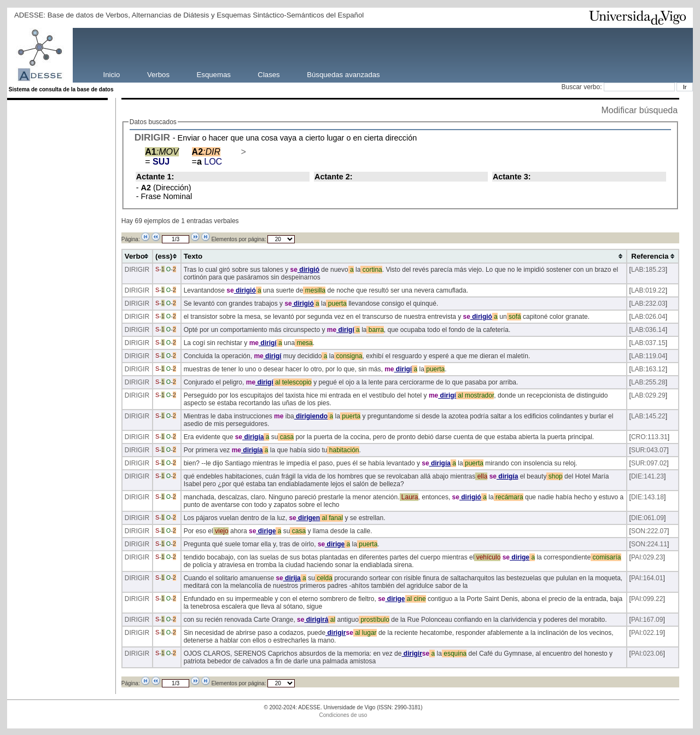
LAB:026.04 (648, 317)
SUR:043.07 (649, 450)
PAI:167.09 (647, 620)
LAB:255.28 (648, 382)
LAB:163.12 (648, 369)
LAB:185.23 (648, 270)
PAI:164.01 (647, 578)
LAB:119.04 (648, 356)
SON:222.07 (649, 531)
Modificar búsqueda (639, 110)
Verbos (158, 74)
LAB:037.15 (648, 343)
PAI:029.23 (647, 557)
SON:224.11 (649, 544)
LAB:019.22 (648, 290)
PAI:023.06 (647, 654)
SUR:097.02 (649, 463)
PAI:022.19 (647, 633)
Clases (269, 74)
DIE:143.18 (647, 497)
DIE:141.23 (647, 476)
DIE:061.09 (647, 518)
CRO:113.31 (649, 437)
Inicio (112, 74)
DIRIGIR (152, 137)
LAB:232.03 (648, 304)
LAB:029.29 (648, 395)
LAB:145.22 (648, 416)
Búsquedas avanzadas (343, 74)
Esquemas (214, 74)
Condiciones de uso (343, 715)
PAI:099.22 (647, 599)
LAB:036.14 (648, 330)
